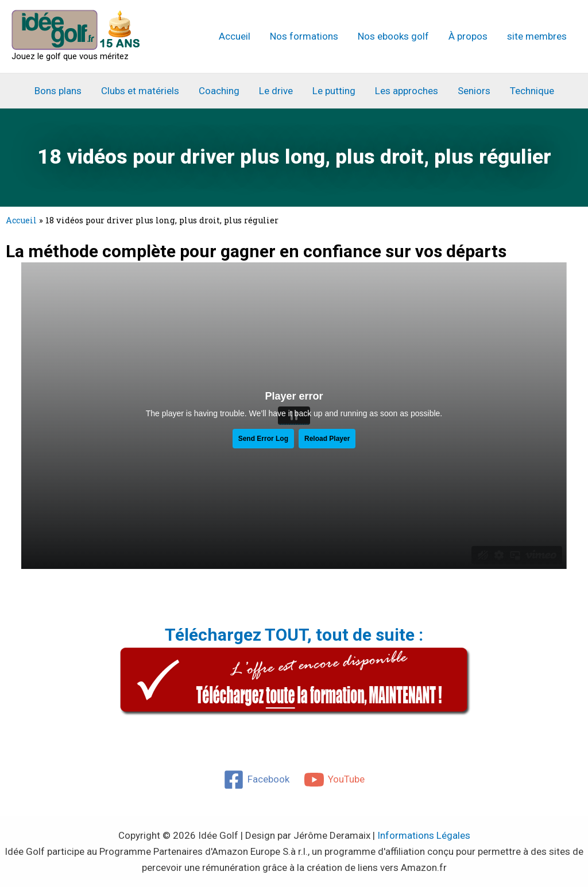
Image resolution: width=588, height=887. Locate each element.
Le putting (334, 91)
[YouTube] (335, 780)
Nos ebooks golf (393, 36)
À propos (468, 36)
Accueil (235, 36)
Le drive (276, 91)
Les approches (407, 91)
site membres (537, 36)
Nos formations (304, 36)
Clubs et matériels (140, 91)
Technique (532, 91)
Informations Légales (424, 835)
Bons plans (58, 91)
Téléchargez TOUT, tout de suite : (294, 635)
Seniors (474, 91)
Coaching (219, 91)
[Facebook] (256, 780)
